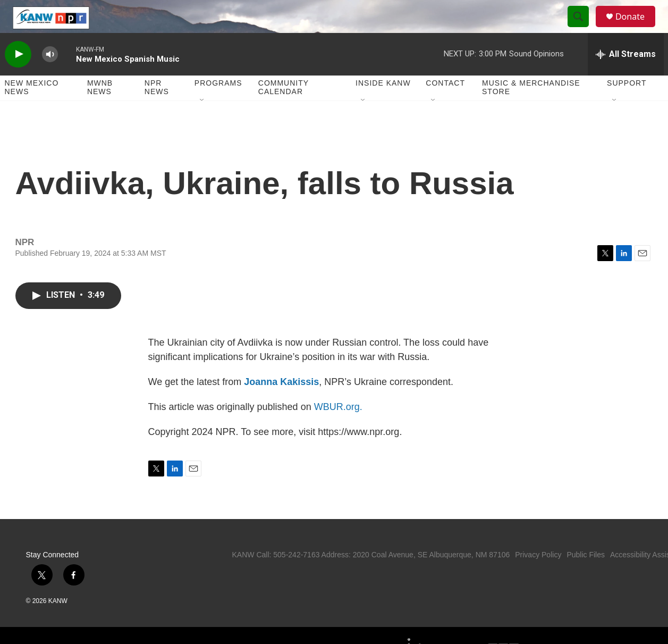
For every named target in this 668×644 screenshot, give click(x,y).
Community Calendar (284, 111)
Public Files (586, 578)
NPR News (157, 111)
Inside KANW (383, 106)
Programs (218, 106)
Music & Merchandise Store (531, 111)
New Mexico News (32, 111)
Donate (637, 28)
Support (627, 106)
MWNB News (100, 111)
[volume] (50, 77)
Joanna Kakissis (281, 405)
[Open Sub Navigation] (202, 123)
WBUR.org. (338, 430)
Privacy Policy (538, 578)
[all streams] (626, 77)
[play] (18, 77)
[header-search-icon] (583, 28)
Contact (445, 106)
